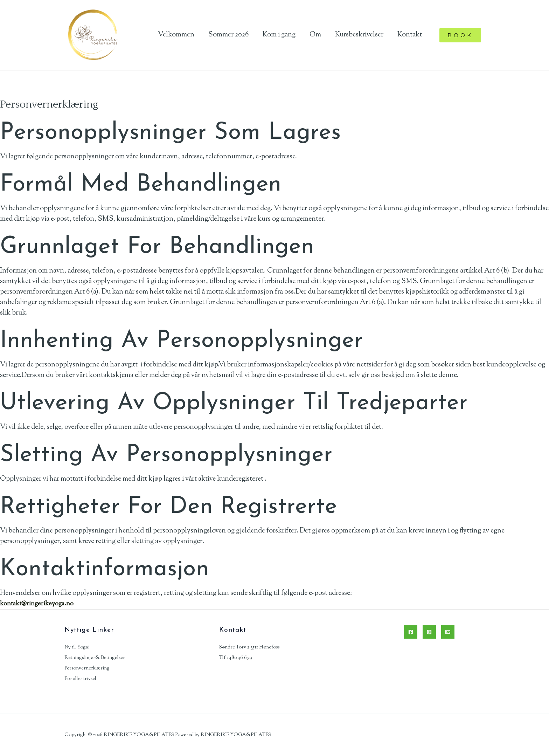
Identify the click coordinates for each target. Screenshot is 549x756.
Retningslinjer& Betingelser (95, 658)
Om (315, 35)
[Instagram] (429, 632)
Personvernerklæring (87, 668)
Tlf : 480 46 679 (235, 658)
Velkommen (176, 35)
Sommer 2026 (228, 35)
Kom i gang (279, 35)
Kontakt (410, 35)
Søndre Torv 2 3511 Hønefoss (249, 647)
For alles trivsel (80, 679)
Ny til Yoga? (77, 647)
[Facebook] (411, 632)
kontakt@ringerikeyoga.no (40, 604)
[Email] (448, 632)
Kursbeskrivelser (359, 35)
